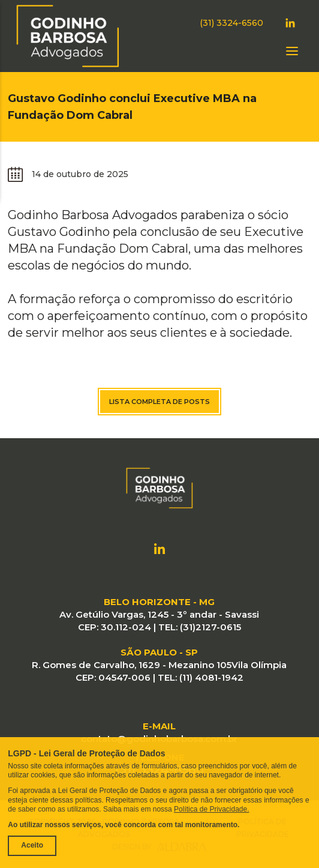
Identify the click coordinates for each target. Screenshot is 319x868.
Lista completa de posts (159, 402)
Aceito (32, 845)
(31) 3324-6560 (231, 23)
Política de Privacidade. (211, 809)
